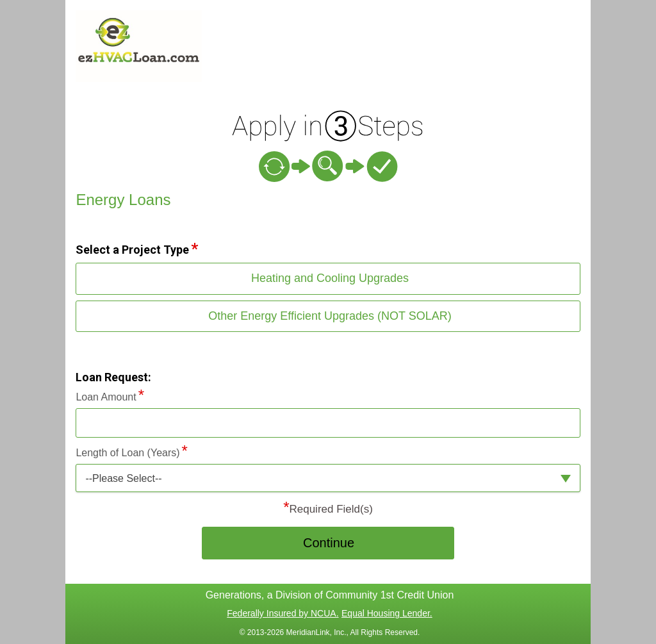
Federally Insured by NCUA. (283, 613)
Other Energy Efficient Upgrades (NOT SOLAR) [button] (330, 316)
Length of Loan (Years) (127, 453)
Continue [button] (329, 543)
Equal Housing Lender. (387, 613)
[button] (328, 478)
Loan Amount (106, 397)
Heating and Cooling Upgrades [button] (330, 278)
